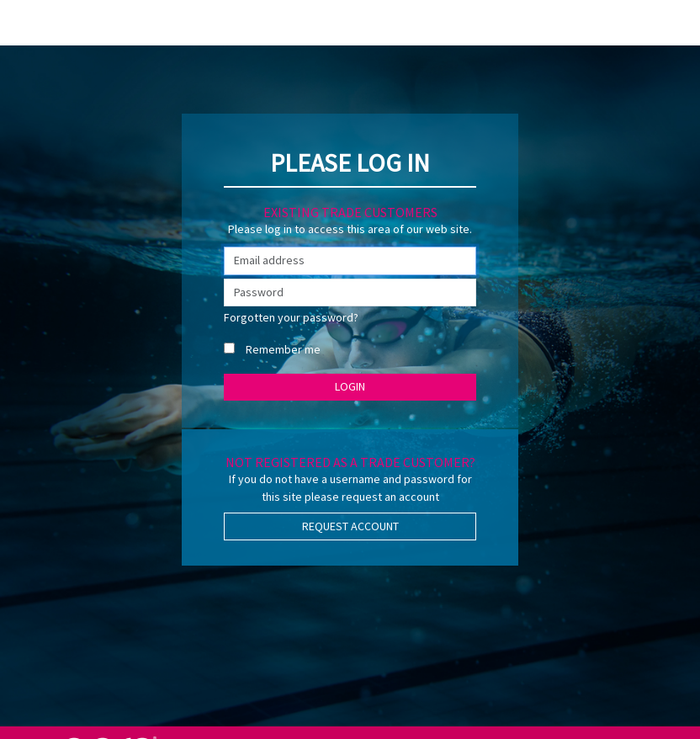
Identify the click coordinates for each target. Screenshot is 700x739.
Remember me (283, 349)
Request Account (350, 526)
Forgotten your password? (291, 317)
